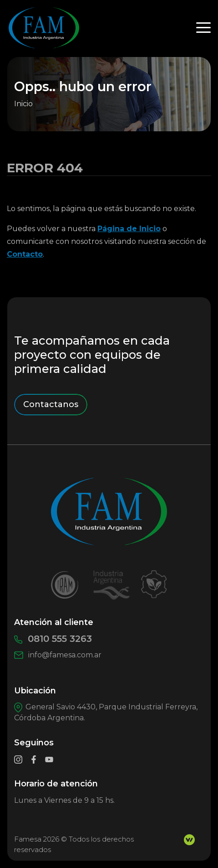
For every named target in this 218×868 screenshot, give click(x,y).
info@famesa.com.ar (58, 655)
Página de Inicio (129, 229)
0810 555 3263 (53, 639)
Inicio (23, 104)
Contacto (25, 254)
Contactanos (51, 404)
